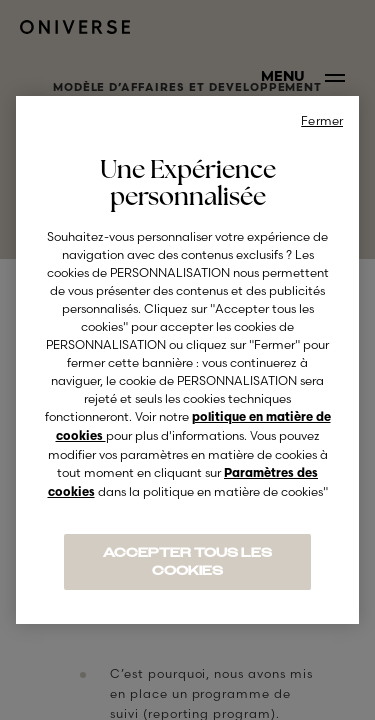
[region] (187, 360)
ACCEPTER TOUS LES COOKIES (187, 562)
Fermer (322, 120)
